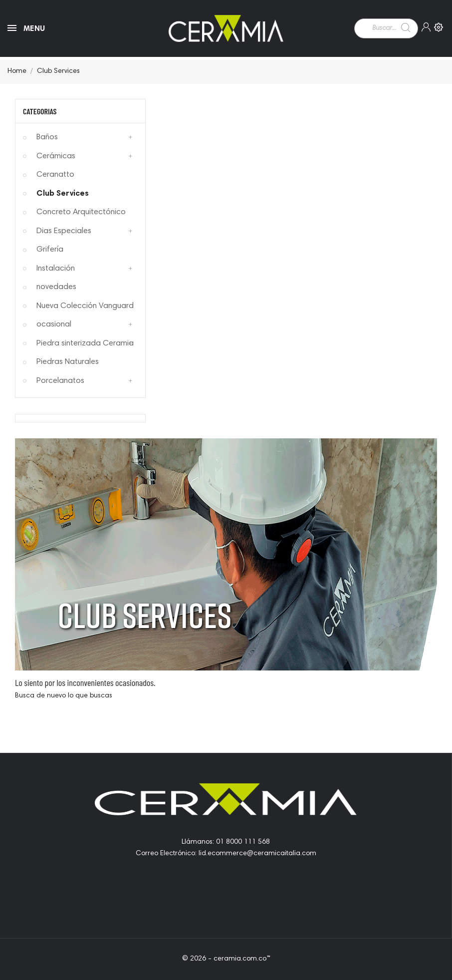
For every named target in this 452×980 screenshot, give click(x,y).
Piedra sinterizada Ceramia (85, 343)
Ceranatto (55, 175)
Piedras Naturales (68, 362)
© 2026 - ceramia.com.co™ (226, 959)
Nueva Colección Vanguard (85, 306)
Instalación (56, 269)
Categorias (40, 111)
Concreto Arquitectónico (81, 212)
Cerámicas (56, 156)
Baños (47, 137)
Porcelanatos (60, 381)
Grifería (50, 250)
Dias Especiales (64, 231)
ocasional (54, 325)
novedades (56, 287)
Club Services (63, 194)
